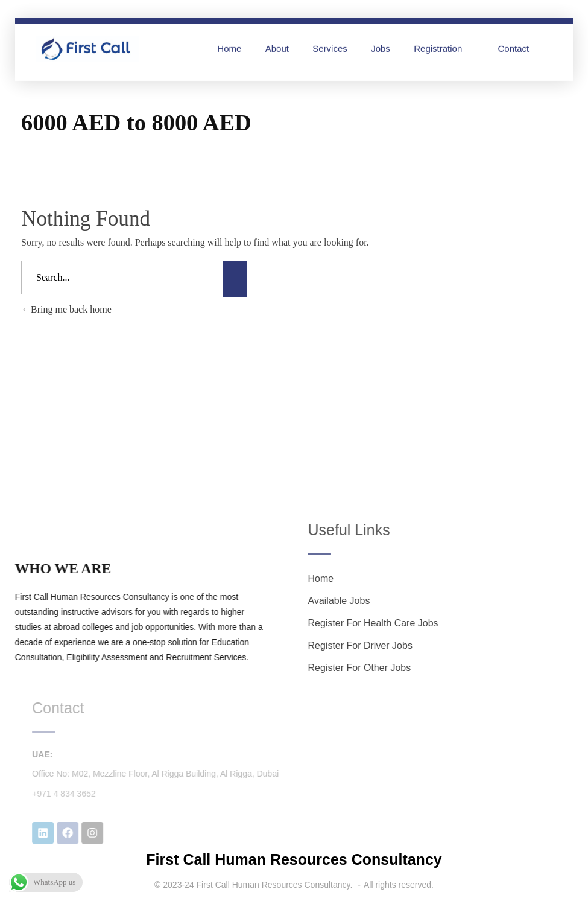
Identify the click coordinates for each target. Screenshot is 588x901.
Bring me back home (66, 309)
